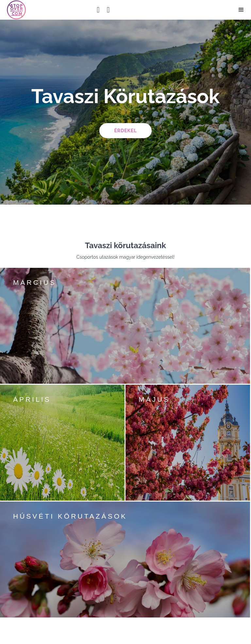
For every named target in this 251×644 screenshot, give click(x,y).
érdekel (125, 131)
